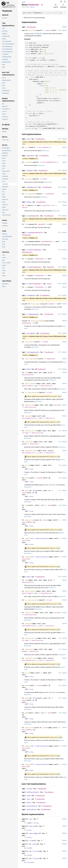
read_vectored (31, 384)
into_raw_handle (31, 359)
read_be (28, 557)
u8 (50, 372)
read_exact (29, 442)
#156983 (57, 548)
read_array (29, 520)
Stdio (49, 284)
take (27, 505)
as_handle (29, 162)
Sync (29, 799)
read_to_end (30, 405)
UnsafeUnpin (32, 806)
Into (34, 844)
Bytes (40, 478)
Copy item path (42, 5)
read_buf (28, 416)
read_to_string (31, 431)
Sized (31, 469)
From (29, 216)
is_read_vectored (32, 392)
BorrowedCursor (28, 418)
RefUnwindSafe (33, 792)
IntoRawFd (31, 333)
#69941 (59, 396)
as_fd (27, 147)
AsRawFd (30, 170)
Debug (29, 202)
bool (50, 392)
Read (29, 369)
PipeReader (31, 27)
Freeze (29, 789)
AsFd (29, 139)
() (53, 418)
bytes (27, 478)
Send (29, 796)
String (25, 433)
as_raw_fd (29, 179)
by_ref (27, 465)
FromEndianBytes (41, 538)
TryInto (36, 858)
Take (50, 505)
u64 (42, 505)
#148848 (59, 530)
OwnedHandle (37, 233)
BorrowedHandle (49, 162)
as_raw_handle (31, 194)
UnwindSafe (31, 809)
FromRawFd (31, 295)
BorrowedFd (43, 147)
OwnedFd (35, 216)
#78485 (58, 422)
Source (32, 7)
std (8, 3)
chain (27, 490)
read (27, 372)
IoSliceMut (27, 386)
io (25, 2)
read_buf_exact (31, 451)
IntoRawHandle (33, 352)
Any (31, 819)
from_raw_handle (38, 321)
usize (31, 375)
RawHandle (50, 194)
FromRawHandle (33, 314)
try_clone (32, 30)
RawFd (45, 179)
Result (49, 30)
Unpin (29, 803)
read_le (28, 538)
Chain (24, 493)
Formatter (46, 205)
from (27, 224)
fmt (26, 205)
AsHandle (30, 156)
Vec (55, 405)
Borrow (32, 826)
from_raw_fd (36, 304)
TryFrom (36, 851)
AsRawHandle (32, 187)
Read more (46, 151)
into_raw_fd (30, 342)
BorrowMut (34, 833)
